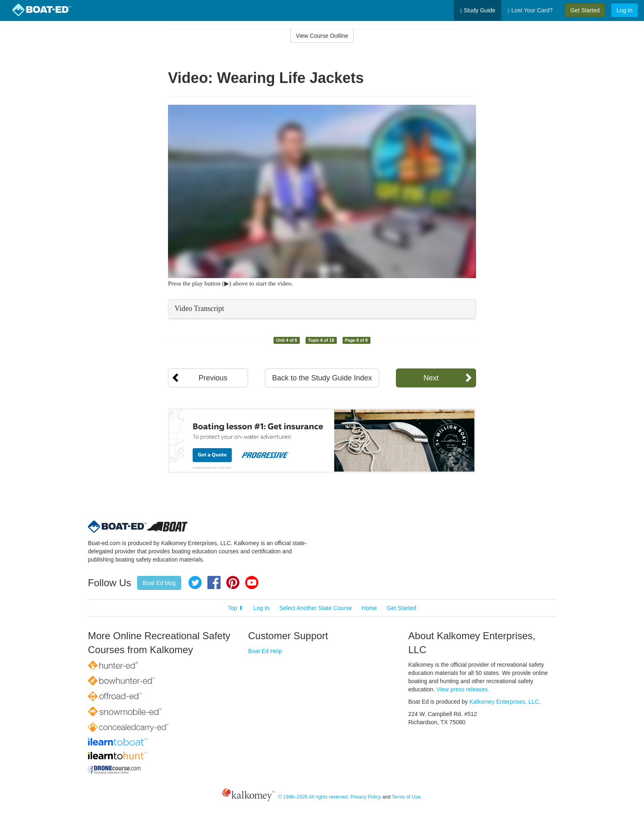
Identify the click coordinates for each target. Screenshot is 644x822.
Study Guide (478, 10)
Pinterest (233, 583)
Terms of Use (406, 797)
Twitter (195, 583)
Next (431, 378)
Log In (624, 10)
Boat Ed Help (265, 651)
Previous (213, 378)
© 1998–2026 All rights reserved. (314, 797)
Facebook (214, 583)
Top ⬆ (236, 608)
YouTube (252, 583)
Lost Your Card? (530, 10)
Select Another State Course (316, 608)
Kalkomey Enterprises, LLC (504, 702)
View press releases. (463, 689)
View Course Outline (322, 36)
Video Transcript (199, 309)
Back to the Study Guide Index (322, 378)
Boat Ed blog (159, 583)
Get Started (585, 10)
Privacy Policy (366, 797)
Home (369, 608)
